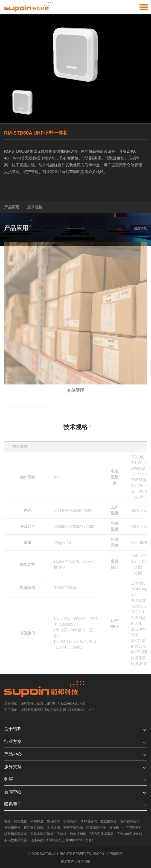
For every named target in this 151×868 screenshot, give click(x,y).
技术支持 (67, 861)
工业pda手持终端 (129, 834)
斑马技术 (53, 821)
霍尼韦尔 (70, 821)
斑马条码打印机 (42, 834)
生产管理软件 (132, 828)
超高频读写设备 (16, 834)
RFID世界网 (88, 821)
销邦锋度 (37, 821)
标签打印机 (78, 834)
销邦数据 (21, 821)
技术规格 (35, 207)
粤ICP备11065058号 (108, 854)
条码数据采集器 (16, 840)
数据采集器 (109, 821)
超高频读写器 (96, 828)
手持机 (62, 834)
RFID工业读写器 (101, 834)
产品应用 (12, 207)
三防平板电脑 (73, 828)
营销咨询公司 (130, 821)
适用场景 (140, 230)
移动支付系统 (34, 828)
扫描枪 (114, 828)
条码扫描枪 (12, 828)
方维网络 (84, 861)
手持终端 (53, 828)
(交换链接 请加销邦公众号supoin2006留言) (62, 840)
